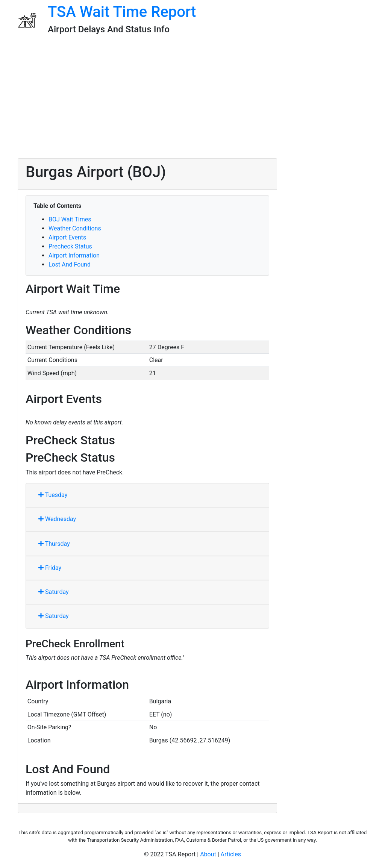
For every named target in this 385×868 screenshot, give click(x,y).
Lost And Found (70, 264)
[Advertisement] (192, 100)
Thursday (54, 544)
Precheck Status (70, 246)
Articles (231, 854)
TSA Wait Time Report (122, 12)
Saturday (54, 592)
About (208, 854)
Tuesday (53, 495)
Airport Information (74, 255)
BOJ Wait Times (70, 219)
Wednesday (57, 519)
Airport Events (67, 237)
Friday (50, 568)
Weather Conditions (75, 228)
